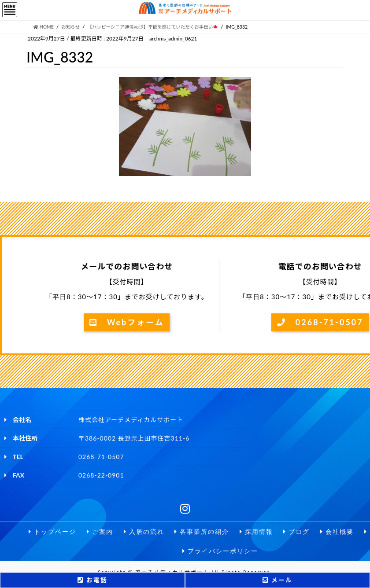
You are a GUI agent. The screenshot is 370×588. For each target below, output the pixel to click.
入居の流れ (144, 532)
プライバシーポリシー (220, 551)
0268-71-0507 (320, 322)
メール (277, 580)
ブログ (296, 532)
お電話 (92, 580)
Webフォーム (127, 322)
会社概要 (337, 532)
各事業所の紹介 (202, 532)
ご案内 (100, 532)
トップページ (52, 532)
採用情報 (256, 532)
